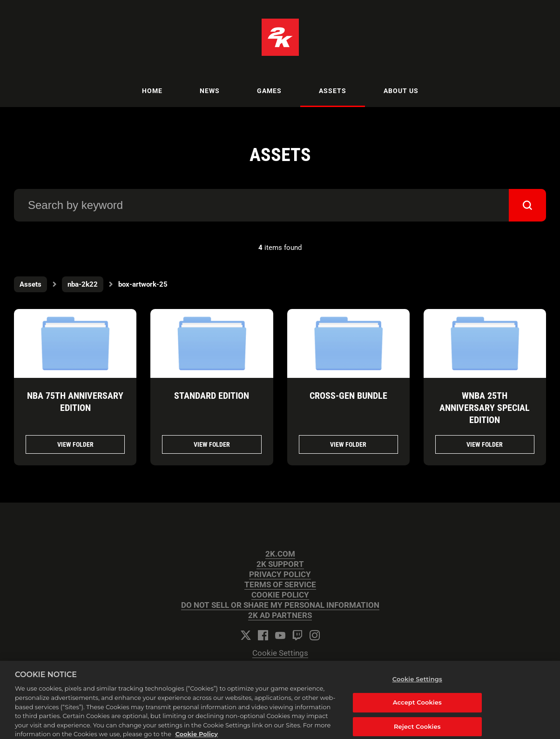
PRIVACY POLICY (280, 574)
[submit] (527, 205)
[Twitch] (297, 635)
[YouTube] (280, 635)
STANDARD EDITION (212, 396)
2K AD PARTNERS (280, 615)
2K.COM (280, 554)
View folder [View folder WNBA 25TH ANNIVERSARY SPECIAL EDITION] (485, 444)
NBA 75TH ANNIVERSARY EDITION (75, 402)
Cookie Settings (280, 653)
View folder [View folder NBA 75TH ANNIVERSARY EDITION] (75, 444)
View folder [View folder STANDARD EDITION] (212, 444)
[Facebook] (263, 635)
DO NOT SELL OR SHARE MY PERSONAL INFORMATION (280, 605)
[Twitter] (246, 635)
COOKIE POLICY (280, 595)
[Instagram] (315, 635)
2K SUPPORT (280, 564)
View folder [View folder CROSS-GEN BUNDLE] (348, 444)
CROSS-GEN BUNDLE (348, 396)
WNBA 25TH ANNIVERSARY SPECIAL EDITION (485, 408)
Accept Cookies (417, 706)
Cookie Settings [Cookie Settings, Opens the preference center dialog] (417, 682)
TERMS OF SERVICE (280, 585)
